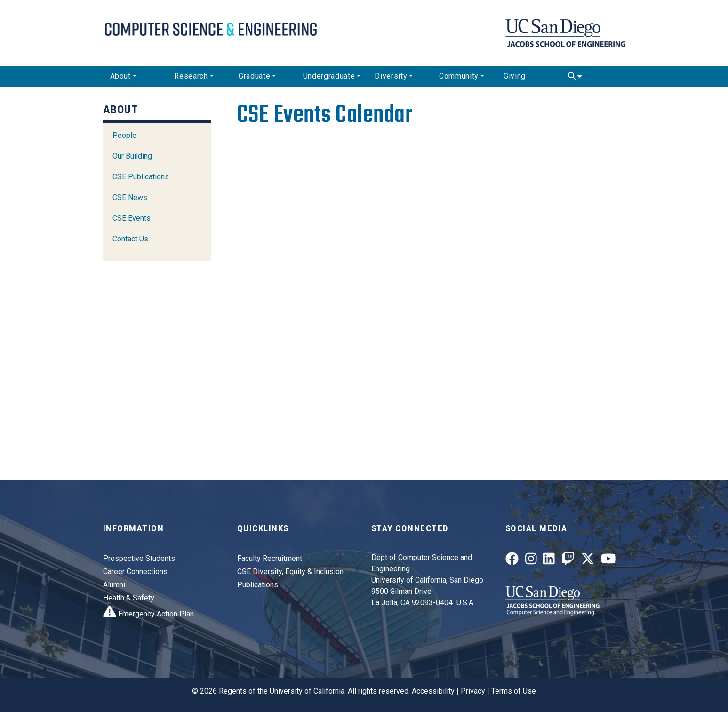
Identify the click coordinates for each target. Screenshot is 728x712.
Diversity (391, 76)
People (124, 135)
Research (191, 76)
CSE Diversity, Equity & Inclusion (290, 572)
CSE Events (132, 218)
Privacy (473, 691)
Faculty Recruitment (270, 558)
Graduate (254, 76)
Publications (258, 585)
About (120, 76)
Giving (515, 76)
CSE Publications (141, 177)
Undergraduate (329, 76)
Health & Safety (129, 598)
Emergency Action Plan (148, 614)
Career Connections (135, 572)
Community (459, 76)
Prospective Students (139, 558)
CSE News (130, 197)
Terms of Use (514, 691)
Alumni (114, 585)
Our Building (132, 156)
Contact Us (130, 239)
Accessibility (433, 691)
